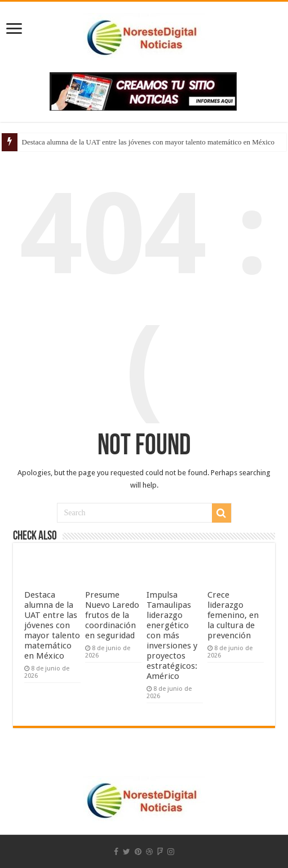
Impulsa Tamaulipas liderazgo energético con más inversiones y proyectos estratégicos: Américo (172, 635)
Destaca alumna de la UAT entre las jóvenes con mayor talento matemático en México (148, 142)
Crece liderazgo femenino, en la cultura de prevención (233, 615)
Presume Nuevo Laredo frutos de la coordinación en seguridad (112, 615)
